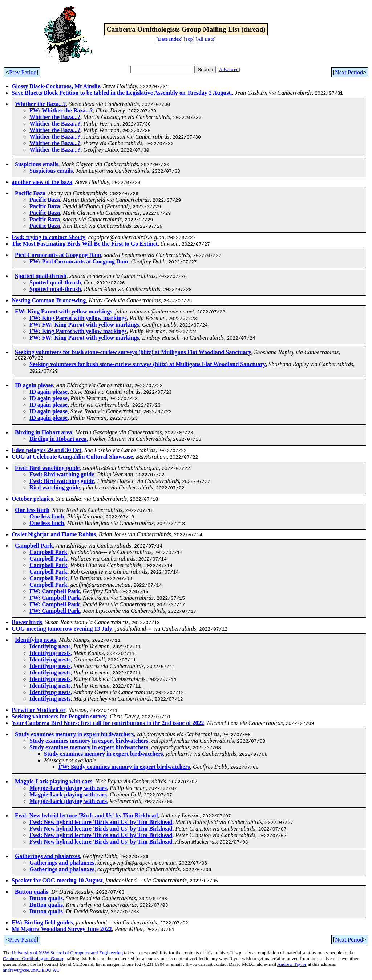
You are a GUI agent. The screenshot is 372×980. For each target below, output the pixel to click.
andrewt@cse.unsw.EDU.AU (31, 971)
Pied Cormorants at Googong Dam (58, 255)
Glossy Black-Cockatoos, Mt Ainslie (56, 86)
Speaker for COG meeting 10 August (57, 881)
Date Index (169, 39)
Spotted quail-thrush (41, 276)
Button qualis (32, 893)
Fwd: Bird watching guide (47, 469)
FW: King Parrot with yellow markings (64, 311)
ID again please (34, 386)
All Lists (206, 39)
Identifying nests (35, 641)
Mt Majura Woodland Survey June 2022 (62, 930)
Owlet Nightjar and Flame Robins (54, 535)
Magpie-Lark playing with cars (54, 782)
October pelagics (32, 500)
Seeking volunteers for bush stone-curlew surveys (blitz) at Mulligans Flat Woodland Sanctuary (133, 352)
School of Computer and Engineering (87, 954)
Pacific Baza (30, 193)
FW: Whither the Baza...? (61, 110)
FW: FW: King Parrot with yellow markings (84, 325)
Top (189, 39)
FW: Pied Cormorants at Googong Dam (79, 261)
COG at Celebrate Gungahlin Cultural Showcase (72, 458)
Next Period (349, 72)
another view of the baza (42, 182)
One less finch (32, 511)
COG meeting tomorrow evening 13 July (62, 630)
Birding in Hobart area (44, 433)
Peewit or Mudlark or (39, 711)
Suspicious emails (37, 164)
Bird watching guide (55, 489)
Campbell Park (34, 547)
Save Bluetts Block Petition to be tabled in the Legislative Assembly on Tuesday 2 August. (122, 93)
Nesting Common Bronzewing (49, 300)
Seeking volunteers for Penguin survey (59, 717)
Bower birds (27, 623)
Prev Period (23, 72)
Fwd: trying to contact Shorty (48, 237)
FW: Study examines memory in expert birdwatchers (124, 768)
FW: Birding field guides (42, 924)
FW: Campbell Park (55, 592)
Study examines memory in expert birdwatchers (74, 735)
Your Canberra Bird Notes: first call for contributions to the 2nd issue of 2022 (108, 724)
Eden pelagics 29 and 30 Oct (46, 451)
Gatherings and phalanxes (47, 857)
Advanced (229, 69)
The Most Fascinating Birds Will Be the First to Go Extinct (85, 244)
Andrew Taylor (292, 965)
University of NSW (30, 954)
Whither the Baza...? (41, 104)
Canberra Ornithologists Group (33, 960)
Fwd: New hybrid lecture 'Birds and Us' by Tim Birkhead (86, 817)
